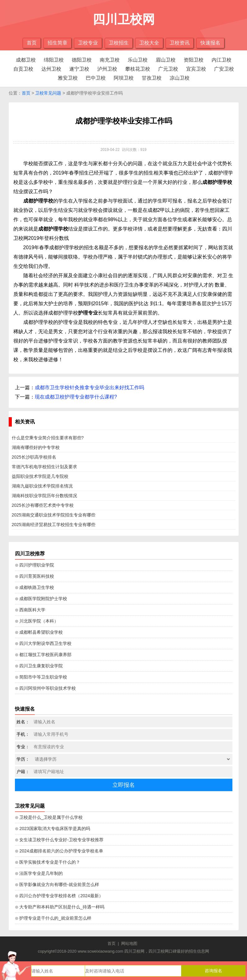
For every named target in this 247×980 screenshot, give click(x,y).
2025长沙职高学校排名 (34, 457)
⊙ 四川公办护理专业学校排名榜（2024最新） (59, 896)
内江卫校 (222, 60)
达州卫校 (51, 69)
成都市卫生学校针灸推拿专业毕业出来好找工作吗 (89, 387)
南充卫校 (110, 60)
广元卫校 (168, 69)
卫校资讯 (180, 43)
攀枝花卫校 (138, 69)
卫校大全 (149, 43)
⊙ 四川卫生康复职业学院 (39, 666)
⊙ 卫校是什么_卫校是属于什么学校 (49, 817)
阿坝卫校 (124, 78)
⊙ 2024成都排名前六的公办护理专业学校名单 (59, 851)
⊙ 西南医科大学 (30, 610)
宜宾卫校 (196, 69)
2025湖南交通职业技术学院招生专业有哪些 (54, 515)
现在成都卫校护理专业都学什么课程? (76, 397)
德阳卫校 (82, 60)
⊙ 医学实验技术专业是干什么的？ (48, 862)
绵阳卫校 (54, 60)
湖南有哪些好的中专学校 (36, 447)
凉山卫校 (180, 78)
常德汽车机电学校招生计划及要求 (44, 467)
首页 (32, 43)
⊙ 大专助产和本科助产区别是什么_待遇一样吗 (60, 907)
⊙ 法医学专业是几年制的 (39, 873)
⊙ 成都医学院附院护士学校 (41, 599)
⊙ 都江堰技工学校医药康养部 (43, 655)
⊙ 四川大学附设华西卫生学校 (43, 643)
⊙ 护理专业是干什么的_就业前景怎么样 (53, 918)
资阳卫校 (194, 60)
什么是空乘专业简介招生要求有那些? (48, 438)
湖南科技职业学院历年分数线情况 (44, 496)
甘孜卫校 (152, 78)
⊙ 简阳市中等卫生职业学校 (41, 677)
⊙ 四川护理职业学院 (35, 565)
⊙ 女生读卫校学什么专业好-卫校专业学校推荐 (59, 840)
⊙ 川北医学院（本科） (37, 621)
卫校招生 (119, 43)
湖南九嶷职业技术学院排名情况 (42, 486)
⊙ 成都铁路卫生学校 (35, 587)
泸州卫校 (107, 69)
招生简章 (57, 43)
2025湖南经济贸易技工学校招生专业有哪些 (54, 525)
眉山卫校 (166, 60)
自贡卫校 (23, 69)
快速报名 (210, 43)
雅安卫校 (68, 78)
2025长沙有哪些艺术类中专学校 (43, 505)
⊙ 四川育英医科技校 (35, 576)
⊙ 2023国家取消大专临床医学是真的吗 (53, 828)
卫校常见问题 (48, 93)
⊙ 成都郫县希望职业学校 (39, 632)
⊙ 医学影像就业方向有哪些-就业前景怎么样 (57, 884)
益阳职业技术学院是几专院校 (40, 476)
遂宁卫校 (79, 69)
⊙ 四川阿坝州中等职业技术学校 (46, 688)
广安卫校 (224, 69)
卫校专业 (88, 43)
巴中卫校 (96, 78)
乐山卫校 (138, 60)
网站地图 (129, 943)
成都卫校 (26, 60)
